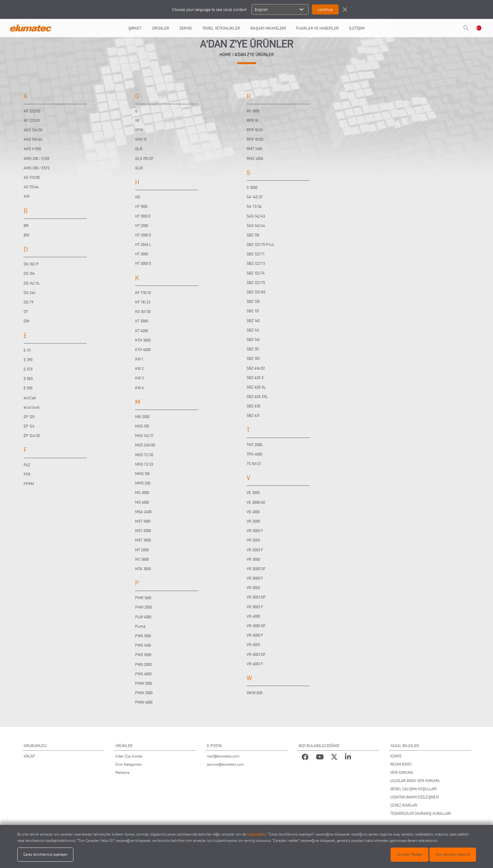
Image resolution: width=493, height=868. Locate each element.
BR (26, 225)
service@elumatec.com (225, 764)
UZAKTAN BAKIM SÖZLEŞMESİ (415, 797)
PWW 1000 (143, 683)
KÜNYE (396, 756)
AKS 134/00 (33, 130)
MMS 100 (142, 474)
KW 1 (139, 359)
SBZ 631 (253, 415)
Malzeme (122, 772)
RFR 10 (252, 120)
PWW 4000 (144, 702)
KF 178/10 (143, 292)
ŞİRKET (135, 28)
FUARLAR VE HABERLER (317, 28)
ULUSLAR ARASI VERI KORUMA (415, 781)
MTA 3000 (143, 569)
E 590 (28, 388)
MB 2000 (142, 417)
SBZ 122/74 (256, 273)
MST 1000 (143, 521)
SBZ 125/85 (256, 292)
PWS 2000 (143, 664)
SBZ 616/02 (256, 368)
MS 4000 (142, 502)
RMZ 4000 (255, 158)
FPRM (29, 484)
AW (26, 196)
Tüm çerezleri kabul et (453, 854)
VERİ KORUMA (401, 772)
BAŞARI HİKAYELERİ (268, 28)
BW (26, 235)
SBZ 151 (253, 349)
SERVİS (186, 28)
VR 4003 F (255, 664)
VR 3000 (253, 559)
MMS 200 (143, 483)
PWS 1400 (143, 645)
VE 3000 (253, 492)
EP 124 (29, 426)
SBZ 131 (253, 311)
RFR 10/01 (255, 130)
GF (138, 120)
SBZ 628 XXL (257, 396)
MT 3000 (142, 559)
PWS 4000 (143, 674)
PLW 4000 (143, 617)
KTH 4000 (143, 349)
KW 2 (139, 368)
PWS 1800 (143, 655)
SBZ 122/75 (256, 282)
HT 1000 (141, 206)
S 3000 (252, 187)
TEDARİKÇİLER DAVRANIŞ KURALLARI (421, 813)
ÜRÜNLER (161, 28)
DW (26, 321)
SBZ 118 (253, 235)
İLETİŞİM (357, 28)
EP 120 (29, 417)
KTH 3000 (143, 340)
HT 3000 (142, 254)
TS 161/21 (254, 463)
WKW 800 (255, 693)
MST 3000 (143, 540)
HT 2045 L (143, 244)
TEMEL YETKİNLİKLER (221, 28)
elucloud (32, 407)
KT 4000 (142, 331)
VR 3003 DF (256, 597)
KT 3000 (142, 321)
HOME (225, 54)
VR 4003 (253, 644)
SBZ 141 (253, 330)
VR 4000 (253, 616)
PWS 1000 (143, 636)
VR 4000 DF (256, 626)
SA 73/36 (254, 206)
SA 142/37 (255, 197)
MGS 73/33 (144, 464)
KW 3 (139, 378)
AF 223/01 (32, 120)
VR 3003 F (255, 607)
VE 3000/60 (256, 502)
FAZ (27, 465)
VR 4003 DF (256, 654)
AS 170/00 (32, 177)
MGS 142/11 (144, 435)
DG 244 (29, 292)
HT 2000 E (143, 235)
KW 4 (139, 388)
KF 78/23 (143, 302)
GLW (139, 168)
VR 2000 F (255, 530)
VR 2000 (253, 521)
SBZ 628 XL (256, 387)
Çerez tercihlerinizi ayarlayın (45, 854)
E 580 (28, 378)
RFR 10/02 (255, 139)
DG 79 (29, 302)
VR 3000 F (255, 578)
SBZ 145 (253, 339)
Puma (140, 626)
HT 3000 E (143, 263)
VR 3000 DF (256, 569)
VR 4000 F (255, 635)
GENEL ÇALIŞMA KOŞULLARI (413, 789)
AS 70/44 (31, 187)
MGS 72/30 (144, 455)
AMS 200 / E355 (37, 158)
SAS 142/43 (256, 216)
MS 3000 (142, 492)
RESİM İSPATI (401, 764)
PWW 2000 (144, 693)
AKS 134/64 (33, 139)
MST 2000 (143, 530)
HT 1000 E (143, 216)
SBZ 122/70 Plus (260, 244)
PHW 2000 (143, 607)
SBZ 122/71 (255, 254)
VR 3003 (253, 587)
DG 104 (29, 273)
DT (26, 311)
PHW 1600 (143, 598)
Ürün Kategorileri (129, 764)
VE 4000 (253, 512)
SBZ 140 (253, 321)
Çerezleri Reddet (410, 854)
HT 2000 (142, 225)
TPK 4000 (254, 454)
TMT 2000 (254, 445)
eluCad (30, 398)
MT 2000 (142, 550)
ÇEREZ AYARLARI (404, 805)
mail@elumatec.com (223, 756)
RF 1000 (253, 111)
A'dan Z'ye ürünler (129, 756)
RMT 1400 (254, 149)
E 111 (27, 350)
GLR (139, 149)
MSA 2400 (143, 512)
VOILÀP (29, 756)
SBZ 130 (253, 301)
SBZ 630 (253, 406)
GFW (139, 130)
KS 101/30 (143, 311)
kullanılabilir (256, 834)
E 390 (28, 360)
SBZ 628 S (255, 377)
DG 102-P (31, 264)
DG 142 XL (32, 283)
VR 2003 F (255, 550)
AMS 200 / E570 (37, 168)
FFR (27, 474)
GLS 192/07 (144, 158)
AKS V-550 (32, 149)
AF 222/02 (32, 111)
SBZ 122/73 (256, 263)
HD (138, 197)
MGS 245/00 (145, 445)
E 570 (28, 369)
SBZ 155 (253, 358)
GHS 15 (141, 139)
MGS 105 (142, 426)
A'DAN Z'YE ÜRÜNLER (254, 54)
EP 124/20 (32, 435)
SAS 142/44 (256, 225)
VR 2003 (253, 540)
